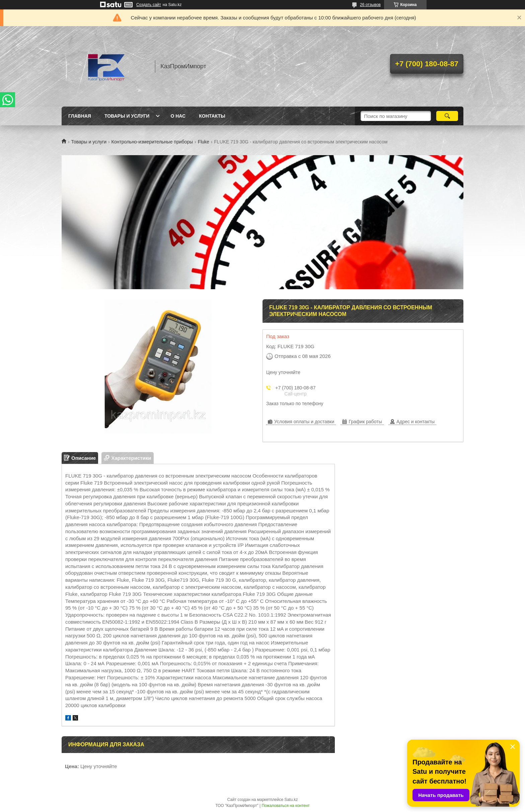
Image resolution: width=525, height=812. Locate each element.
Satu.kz (291, 800)
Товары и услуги (127, 116)
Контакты (212, 116)
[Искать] (447, 116)
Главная (80, 116)
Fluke (204, 142)
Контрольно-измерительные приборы (152, 142)
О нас (178, 116)
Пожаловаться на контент (285, 806)
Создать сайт (149, 5)
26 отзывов (370, 5)
